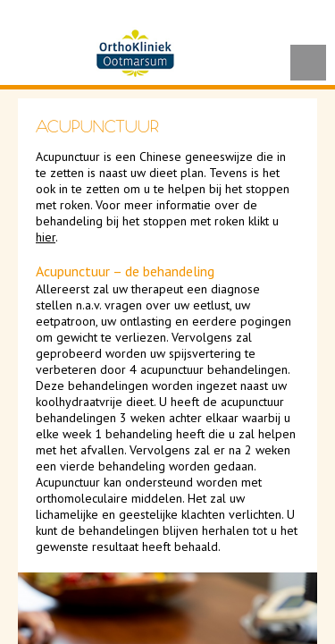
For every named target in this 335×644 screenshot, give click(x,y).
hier (46, 237)
